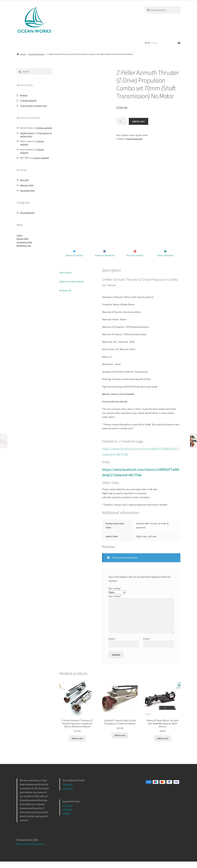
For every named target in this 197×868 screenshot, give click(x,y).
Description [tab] (66, 279)
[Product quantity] (122, 121)
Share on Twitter (74, 262)
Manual (24, 95)
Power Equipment (36, 54)
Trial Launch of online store (33, 106)
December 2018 (27, 191)
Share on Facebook (105, 262)
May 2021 (24, 180)
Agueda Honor (27, 133)
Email (147, 645)
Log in (20, 235)
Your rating (115, 595)
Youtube (66, 820)
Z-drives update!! (28, 100)
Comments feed (24, 242)
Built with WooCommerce (30, 850)
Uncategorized (27, 213)
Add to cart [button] (77, 745)
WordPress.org (24, 246)
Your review (115, 603)
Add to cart (139, 121)
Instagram (68, 795)
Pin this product (135, 262)
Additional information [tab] (72, 288)
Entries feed (22, 239)
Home (23, 54)
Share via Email (165, 262)
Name (112, 645)
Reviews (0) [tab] (65, 297)
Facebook (67, 791)
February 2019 (27, 185)
